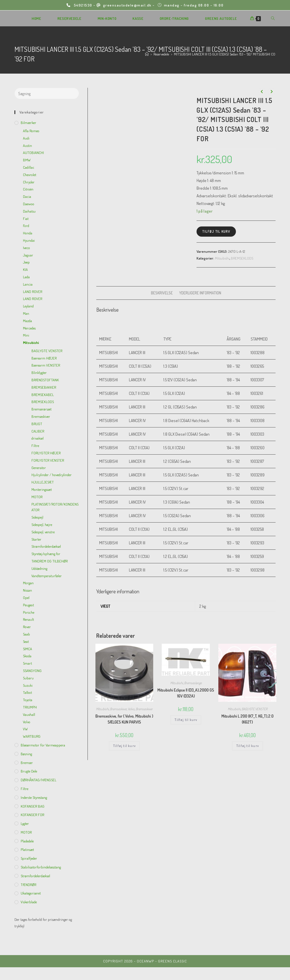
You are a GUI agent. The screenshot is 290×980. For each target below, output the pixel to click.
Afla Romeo (31, 131)
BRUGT (37, 424)
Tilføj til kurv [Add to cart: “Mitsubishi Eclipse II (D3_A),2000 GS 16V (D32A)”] (186, 720)
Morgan (28, 583)
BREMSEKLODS (242, 258)
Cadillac (29, 167)
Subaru (28, 678)
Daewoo (29, 204)
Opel (26, 598)
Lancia (28, 284)
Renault (28, 619)
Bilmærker (28, 123)
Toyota (28, 700)
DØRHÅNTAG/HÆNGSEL (39, 780)
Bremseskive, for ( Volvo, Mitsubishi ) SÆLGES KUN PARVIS (124, 719)
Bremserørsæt (41, 409)
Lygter (25, 823)
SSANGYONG (32, 671)
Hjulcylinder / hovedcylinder (52, 475)
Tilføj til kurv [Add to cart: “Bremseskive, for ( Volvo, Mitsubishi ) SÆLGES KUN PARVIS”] (124, 746)
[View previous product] (262, 92)
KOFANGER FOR (32, 815)
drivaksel (38, 438)
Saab (26, 634)
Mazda (27, 321)
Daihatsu (29, 211)
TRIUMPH (30, 707)
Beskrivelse (162, 293)
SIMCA (27, 649)
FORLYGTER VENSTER (48, 460)
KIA (25, 269)
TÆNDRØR (28, 885)
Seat (26, 641)
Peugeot (28, 605)
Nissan (27, 590)
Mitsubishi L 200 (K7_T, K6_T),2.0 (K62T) (248, 719)
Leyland (28, 306)
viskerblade (29, 902)
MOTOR (37, 497)
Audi (26, 138)
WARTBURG (32, 736)
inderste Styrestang (34, 797)
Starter (36, 539)
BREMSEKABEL (43, 395)
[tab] (162, 293)
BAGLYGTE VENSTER (254, 709)
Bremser (27, 763)
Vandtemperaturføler (47, 576)
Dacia (27, 196)
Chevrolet (30, 175)
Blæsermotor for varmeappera (43, 745)
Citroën (28, 189)
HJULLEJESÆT (43, 482)
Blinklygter (39, 373)
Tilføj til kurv (216, 231)
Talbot (27, 692)
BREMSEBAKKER (44, 387)
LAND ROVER (33, 292)
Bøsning (26, 754)
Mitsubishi (222, 258)
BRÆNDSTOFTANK (45, 380)
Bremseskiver (118, 709)
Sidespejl (37, 517)
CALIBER (38, 431)
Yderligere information (200, 293)
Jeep (26, 262)
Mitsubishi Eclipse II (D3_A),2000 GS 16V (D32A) (186, 693)
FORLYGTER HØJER (46, 453)
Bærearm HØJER (44, 358)
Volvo (131, 709)
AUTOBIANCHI (33, 153)
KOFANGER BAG (33, 806)
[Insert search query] (47, 93)
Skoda (27, 656)
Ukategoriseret (31, 893)
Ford (26, 226)
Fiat (26, 219)
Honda (28, 233)
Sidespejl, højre (42, 525)
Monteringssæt (42, 489)
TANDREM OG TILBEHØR (50, 561)
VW (25, 729)
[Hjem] (147, 54)
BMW (27, 160)
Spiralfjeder (29, 858)
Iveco (26, 248)
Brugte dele (29, 771)
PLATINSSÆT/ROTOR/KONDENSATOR (55, 507)
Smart (27, 663)
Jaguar (28, 255)
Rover (27, 627)
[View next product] (272, 92)
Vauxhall (29, 714)
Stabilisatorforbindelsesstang (41, 867)
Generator (39, 468)
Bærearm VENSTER (46, 365)
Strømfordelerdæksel (46, 546)
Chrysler (29, 182)
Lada (26, 277)
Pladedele (27, 841)
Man (26, 313)
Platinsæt (27, 850)
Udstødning (39, 568)
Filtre (35, 446)
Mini (26, 335)
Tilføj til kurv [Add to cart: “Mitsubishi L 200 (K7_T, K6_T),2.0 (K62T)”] (248, 746)
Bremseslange (193, 683)
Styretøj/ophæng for (46, 554)
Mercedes (29, 328)
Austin (27, 145)
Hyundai (29, 240)
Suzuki (28, 685)
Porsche (29, 612)
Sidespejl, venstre (43, 532)
